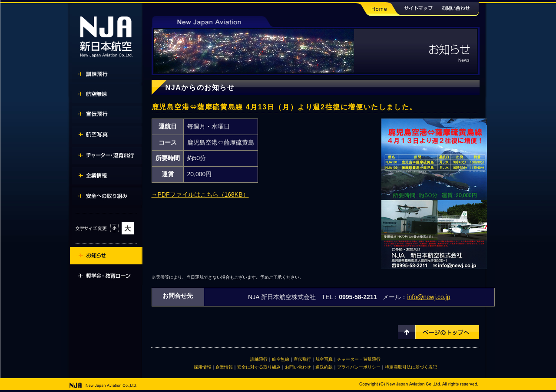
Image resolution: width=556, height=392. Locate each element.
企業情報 (224, 367)
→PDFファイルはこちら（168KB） (200, 194)
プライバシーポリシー (359, 367)
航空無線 (281, 359)
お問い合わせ (298, 367)
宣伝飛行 (302, 359)
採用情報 (202, 367)
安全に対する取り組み (259, 367)
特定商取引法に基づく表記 (411, 367)
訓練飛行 (259, 359)
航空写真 (324, 359)
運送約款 (324, 367)
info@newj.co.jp (429, 297)
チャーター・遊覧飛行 (359, 359)
